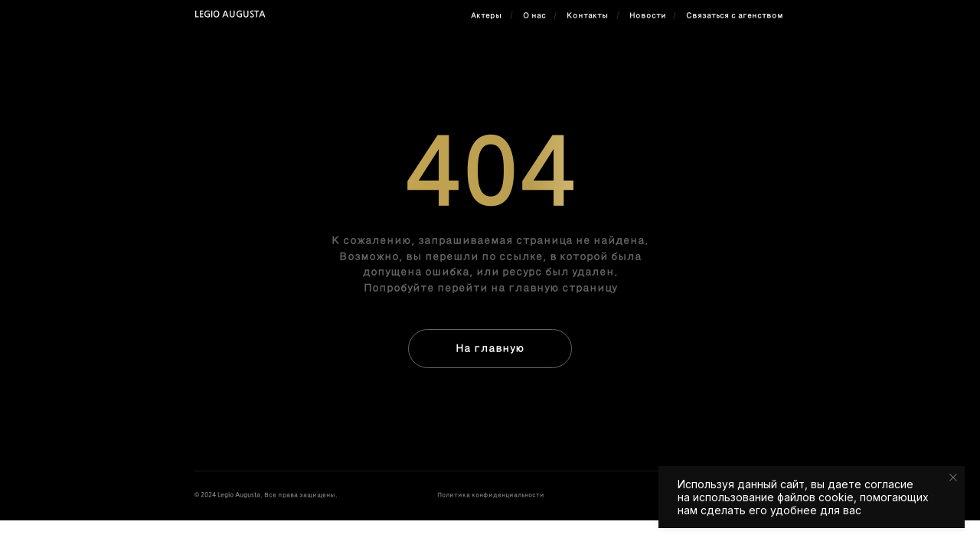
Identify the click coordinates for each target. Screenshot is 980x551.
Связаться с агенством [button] (735, 16)
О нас (534, 16)
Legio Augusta (230, 15)
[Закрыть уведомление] (953, 478)
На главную (490, 348)
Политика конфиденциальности (491, 495)
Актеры (486, 16)
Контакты (587, 16)
